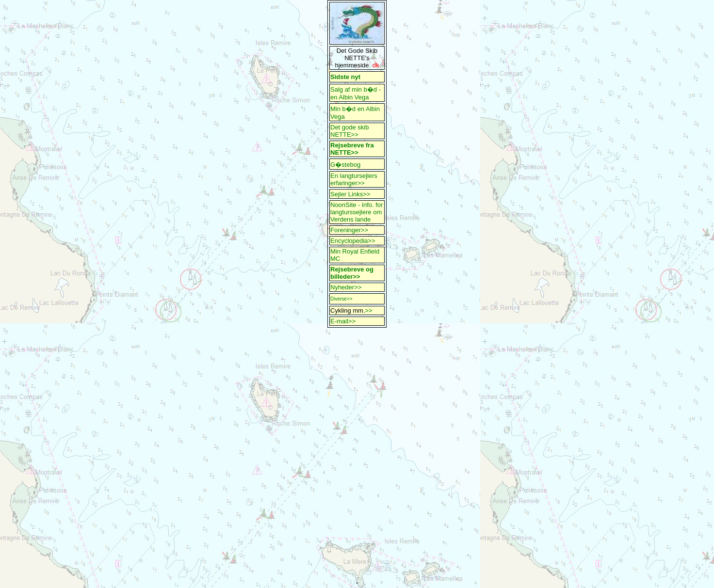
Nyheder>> (346, 287)
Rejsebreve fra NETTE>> (352, 149)
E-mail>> (343, 321)
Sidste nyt (345, 77)
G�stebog (345, 165)
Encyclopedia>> (353, 241)
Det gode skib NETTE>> (350, 131)
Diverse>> (341, 299)
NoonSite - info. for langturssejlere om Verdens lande (357, 212)
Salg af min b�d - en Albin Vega (357, 93)
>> (369, 310)
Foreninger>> (349, 230)
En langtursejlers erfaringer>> (354, 179)
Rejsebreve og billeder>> (352, 273)
